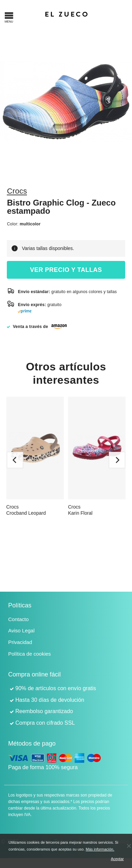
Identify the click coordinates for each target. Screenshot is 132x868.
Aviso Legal (21, 630)
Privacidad (20, 642)
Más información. (100, 849)
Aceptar (116, 859)
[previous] (15, 460)
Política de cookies (30, 654)
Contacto (18, 619)
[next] (117, 460)
